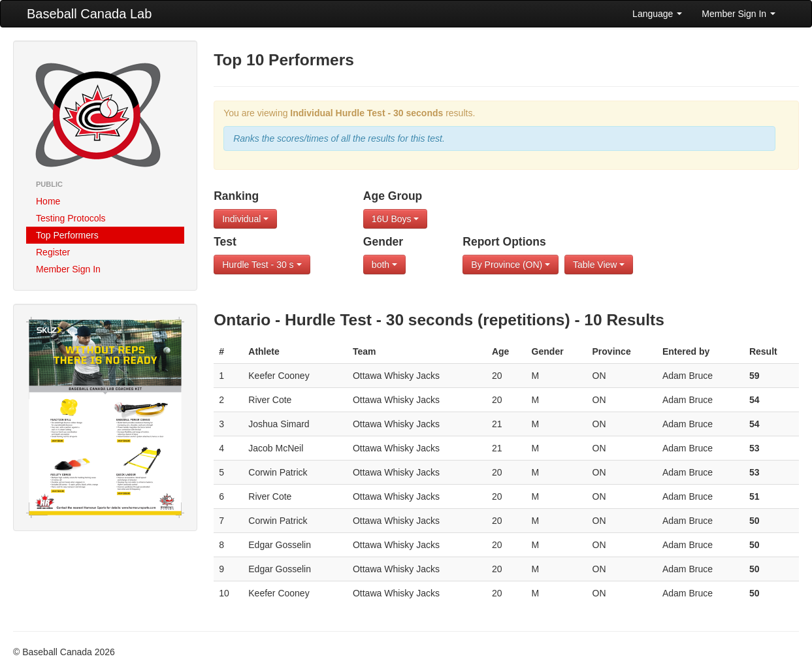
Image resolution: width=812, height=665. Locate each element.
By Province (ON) (511, 265)
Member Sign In (739, 14)
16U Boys (396, 219)
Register (53, 252)
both (384, 265)
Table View (599, 265)
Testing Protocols (71, 218)
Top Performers (67, 235)
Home (48, 201)
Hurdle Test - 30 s (262, 265)
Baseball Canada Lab (89, 14)
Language (657, 14)
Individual (245, 219)
